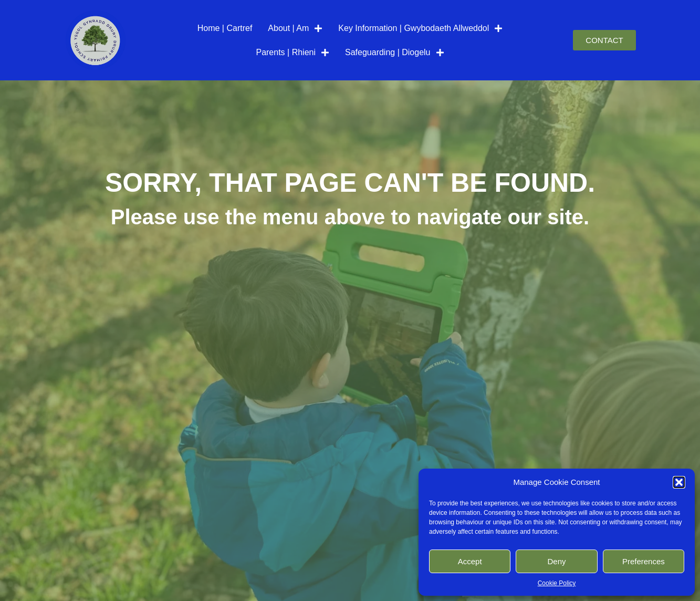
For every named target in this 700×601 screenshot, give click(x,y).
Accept (470, 561)
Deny (556, 561)
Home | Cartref (225, 28)
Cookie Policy (557, 583)
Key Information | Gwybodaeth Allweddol (420, 28)
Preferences (644, 561)
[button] (679, 482)
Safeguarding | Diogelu (395, 53)
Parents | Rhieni (292, 53)
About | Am (295, 28)
